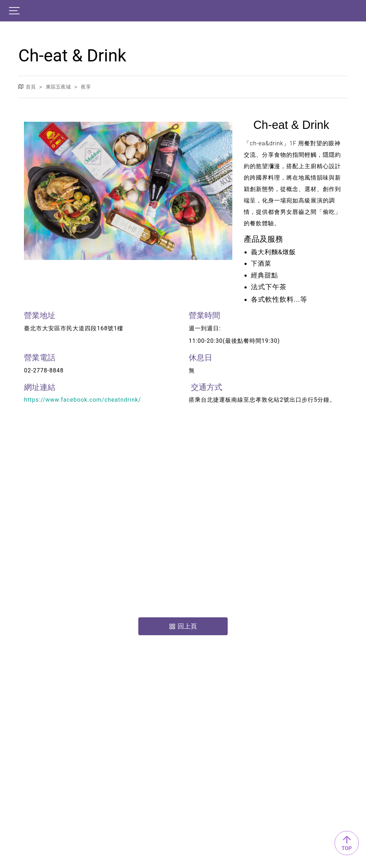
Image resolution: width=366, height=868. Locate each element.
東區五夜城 (58, 86)
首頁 (31, 86)
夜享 (86, 86)
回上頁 (183, 626)
